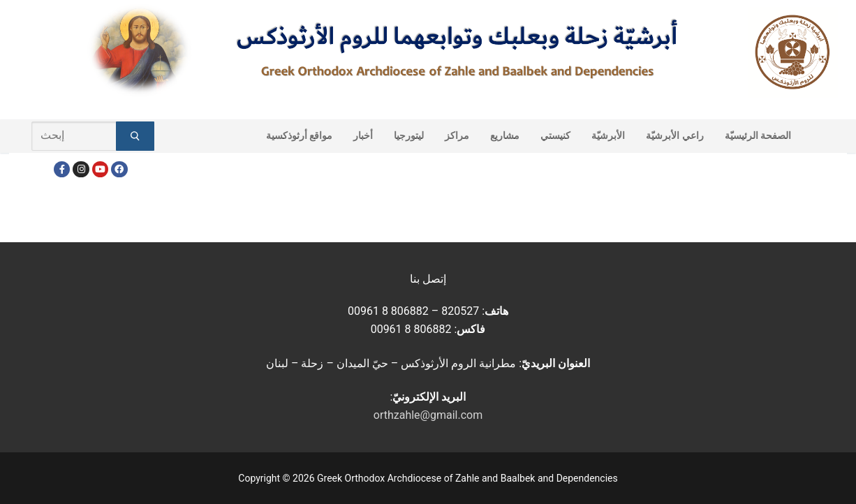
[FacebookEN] (119, 169)
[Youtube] (100, 169)
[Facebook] (62, 169)
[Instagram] (81, 169)
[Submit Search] (135, 136)
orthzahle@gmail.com (428, 415)
